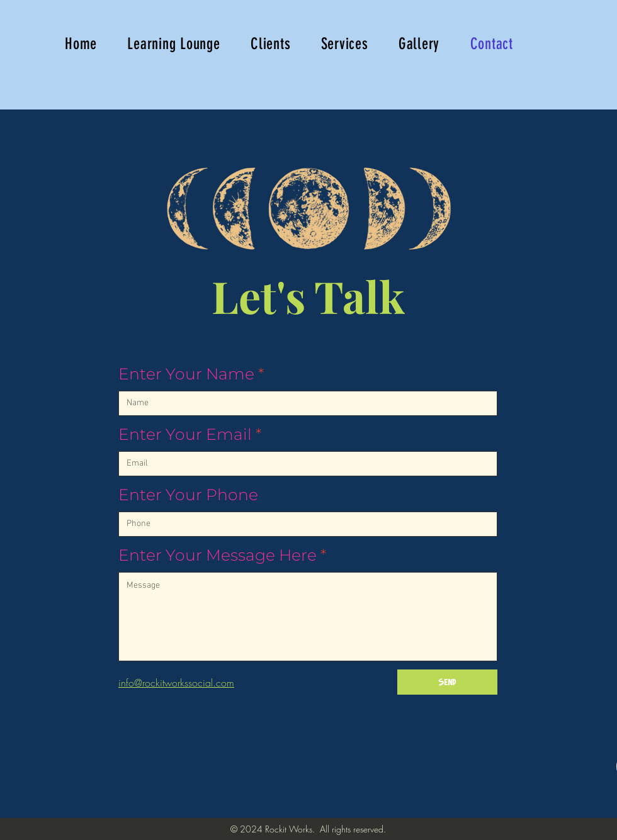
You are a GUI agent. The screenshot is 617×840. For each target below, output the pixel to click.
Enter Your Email (185, 434)
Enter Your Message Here (218, 555)
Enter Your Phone (188, 495)
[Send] (447, 682)
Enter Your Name (186, 374)
